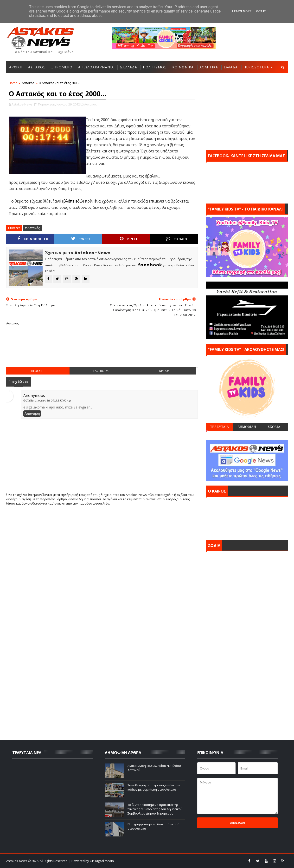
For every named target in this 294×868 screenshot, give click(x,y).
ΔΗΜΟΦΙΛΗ (247, 427)
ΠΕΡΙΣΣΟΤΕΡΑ (256, 67)
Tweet (81, 239)
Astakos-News (17, 861)
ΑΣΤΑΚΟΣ (37, 67)
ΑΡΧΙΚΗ (16, 67)
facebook (101, 371)
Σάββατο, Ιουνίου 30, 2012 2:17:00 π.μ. (49, 400)
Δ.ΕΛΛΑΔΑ (128, 67)
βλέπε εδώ (73, 201)
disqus (164, 371)
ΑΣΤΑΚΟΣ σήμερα (247, 517)
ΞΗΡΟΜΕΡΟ (62, 67)
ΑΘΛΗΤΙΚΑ (209, 67)
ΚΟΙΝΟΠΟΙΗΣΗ (33, 239)
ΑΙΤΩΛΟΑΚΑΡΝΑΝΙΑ (96, 67)
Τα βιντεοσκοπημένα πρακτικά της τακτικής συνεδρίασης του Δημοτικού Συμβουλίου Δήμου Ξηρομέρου (155, 809)
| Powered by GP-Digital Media (91, 861)
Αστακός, (91, 104)
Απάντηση (32, 414)
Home (13, 83)
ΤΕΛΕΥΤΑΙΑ (219, 427)
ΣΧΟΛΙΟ (177, 239)
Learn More (242, 11)
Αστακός (28, 83)
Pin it (129, 239)
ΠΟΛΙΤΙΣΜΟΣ (155, 67)
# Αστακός (32, 228)
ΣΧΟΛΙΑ (274, 427)
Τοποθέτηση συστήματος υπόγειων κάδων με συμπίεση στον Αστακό (154, 787)
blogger (38, 371)
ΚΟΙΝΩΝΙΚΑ (183, 67)
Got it (261, 11)
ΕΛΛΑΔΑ (231, 67)
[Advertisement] (102, 350)
